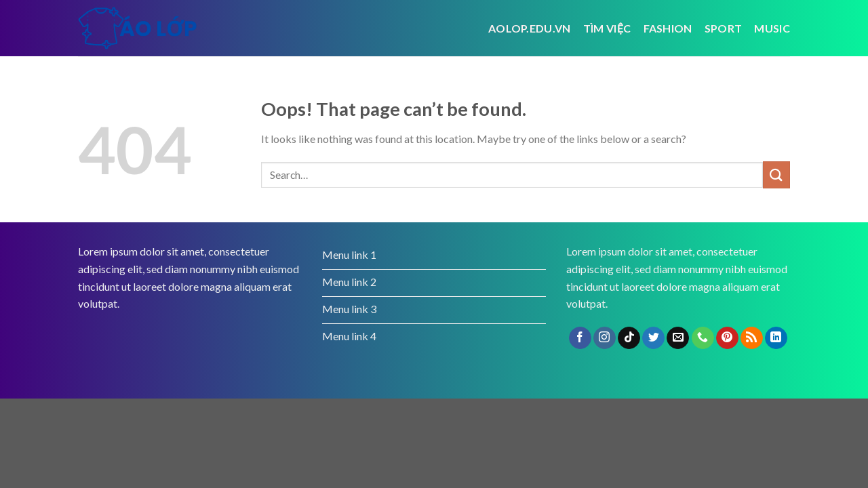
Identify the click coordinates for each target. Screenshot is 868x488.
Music (772, 28)
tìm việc (607, 28)
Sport (724, 28)
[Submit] (776, 175)
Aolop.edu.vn (530, 28)
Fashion (668, 28)
